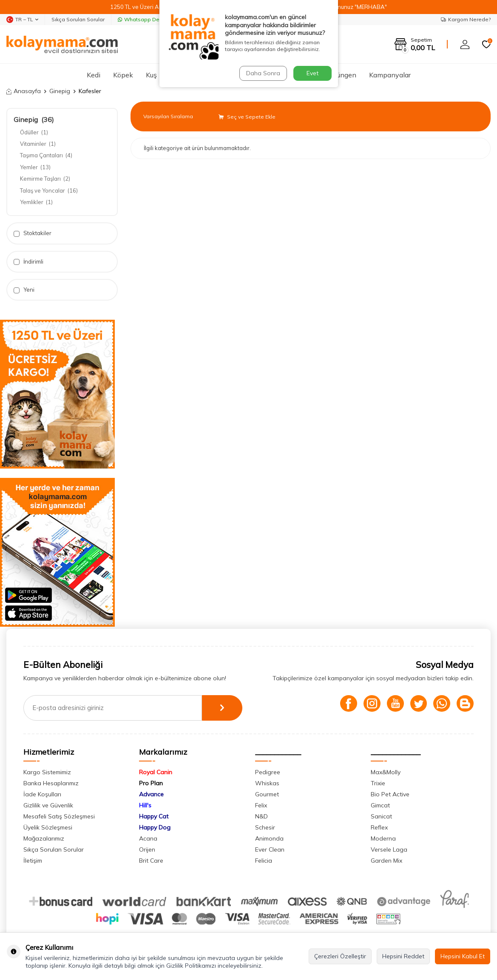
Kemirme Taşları (45, 179)
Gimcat (380, 805)
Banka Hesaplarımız (51, 783)
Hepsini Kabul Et (463, 956)
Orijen (147, 849)
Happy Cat (154, 816)
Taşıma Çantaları (46, 155)
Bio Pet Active (390, 794)
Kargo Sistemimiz (47, 772)
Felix (261, 805)
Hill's (145, 805)
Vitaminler (38, 144)
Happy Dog (155, 827)
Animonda (269, 838)
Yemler (35, 167)
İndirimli (28, 262)
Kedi (94, 75)
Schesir (265, 827)
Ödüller (34, 132)
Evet (312, 73)
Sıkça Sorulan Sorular (78, 19)
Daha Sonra (263, 73)
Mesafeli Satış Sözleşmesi (59, 816)
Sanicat (381, 816)
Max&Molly (386, 772)
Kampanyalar (390, 75)
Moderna (383, 838)
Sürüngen (342, 75)
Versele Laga (389, 849)
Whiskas (267, 783)
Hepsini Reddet (403, 956)
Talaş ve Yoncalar (49, 190)
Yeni (24, 290)
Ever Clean (270, 849)
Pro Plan (151, 783)
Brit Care (151, 861)
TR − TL (22, 20)
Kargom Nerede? (466, 19)
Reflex (379, 827)
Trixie (378, 783)
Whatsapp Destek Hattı (151, 19)
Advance (151, 794)
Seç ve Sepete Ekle (247, 117)
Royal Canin (156, 772)
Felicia (264, 861)
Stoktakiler (33, 233)
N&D (261, 816)
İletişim (33, 861)
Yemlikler (36, 202)
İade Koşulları (42, 794)
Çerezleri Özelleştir (340, 956)
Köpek (123, 75)
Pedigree (268, 772)
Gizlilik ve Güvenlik (48, 805)
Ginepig (60, 91)
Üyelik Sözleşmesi (48, 827)
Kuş (151, 75)
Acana (148, 838)
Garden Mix (386, 861)
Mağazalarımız (44, 838)
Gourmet (267, 794)
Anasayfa (24, 91)
